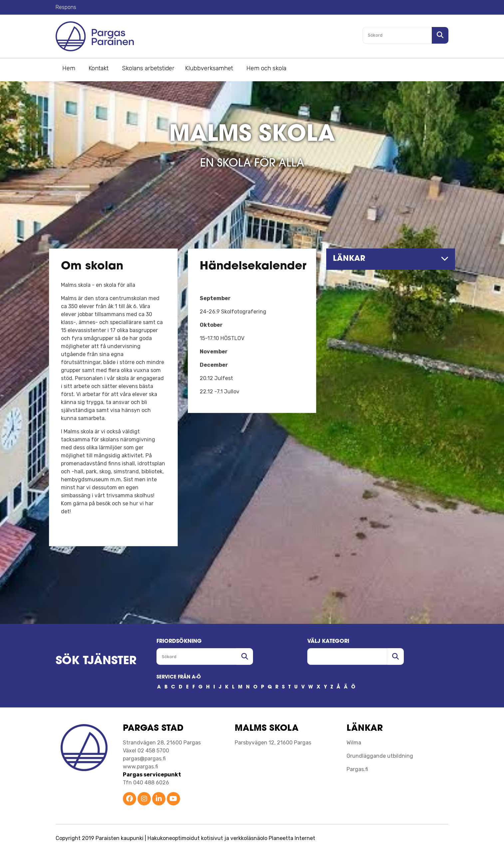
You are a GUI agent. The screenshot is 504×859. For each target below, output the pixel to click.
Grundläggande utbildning (380, 756)
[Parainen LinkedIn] (159, 799)
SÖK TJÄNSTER (96, 661)
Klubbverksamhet (209, 68)
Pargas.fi (357, 769)
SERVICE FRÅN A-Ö (179, 677)
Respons (66, 7)
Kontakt (99, 68)
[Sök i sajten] (440, 35)
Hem (69, 68)
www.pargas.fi (140, 767)
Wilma (354, 743)
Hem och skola (266, 68)
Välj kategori (328, 642)
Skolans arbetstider (148, 68)
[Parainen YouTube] (173, 799)
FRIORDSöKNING (179, 642)
